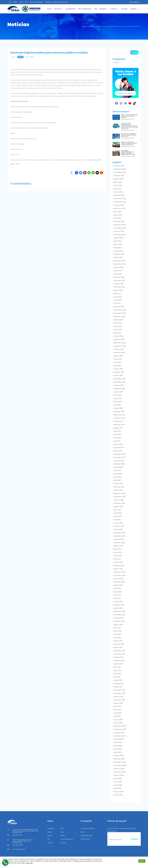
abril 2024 (117, 218)
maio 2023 (118, 248)
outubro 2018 (119, 385)
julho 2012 (117, 628)
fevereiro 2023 (119, 254)
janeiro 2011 (118, 687)
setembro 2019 (119, 352)
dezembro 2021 (120, 280)
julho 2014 (117, 549)
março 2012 (118, 641)
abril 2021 (117, 303)
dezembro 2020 (120, 310)
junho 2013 (118, 592)
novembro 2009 (120, 729)
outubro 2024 (119, 205)
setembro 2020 (120, 317)
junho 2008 (118, 782)
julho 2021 (117, 294)
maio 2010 (118, 713)
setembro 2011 (119, 661)
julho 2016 (117, 470)
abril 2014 (117, 559)
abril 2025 (117, 189)
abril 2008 (117, 788)
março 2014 (118, 562)
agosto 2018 (118, 392)
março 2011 (118, 680)
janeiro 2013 (118, 608)
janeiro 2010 (118, 723)
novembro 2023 (120, 228)
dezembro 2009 (120, 726)
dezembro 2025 (120, 169)
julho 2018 (117, 395)
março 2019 (118, 369)
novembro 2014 (120, 536)
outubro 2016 (119, 461)
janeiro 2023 (118, 257)
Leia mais (29, 863)
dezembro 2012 (120, 611)
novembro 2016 (120, 457)
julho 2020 (118, 323)
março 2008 (118, 792)
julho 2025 (118, 182)
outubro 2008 (119, 769)
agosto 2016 (118, 467)
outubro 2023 (119, 231)
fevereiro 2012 (119, 644)
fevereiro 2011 (119, 684)
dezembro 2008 (120, 762)
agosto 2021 (118, 290)
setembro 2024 (120, 208)
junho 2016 (118, 474)
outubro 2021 (119, 284)
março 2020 (118, 336)
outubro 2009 (119, 733)
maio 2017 (117, 438)
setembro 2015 (119, 503)
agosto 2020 (119, 320)
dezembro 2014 (120, 533)
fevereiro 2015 (119, 526)
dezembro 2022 (120, 261)
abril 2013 (117, 598)
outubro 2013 (119, 579)
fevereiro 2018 (119, 412)
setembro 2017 (119, 425)
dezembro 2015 (120, 493)
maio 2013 (118, 595)
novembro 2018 (120, 382)
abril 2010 (117, 716)
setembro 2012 (119, 621)
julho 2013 (117, 588)
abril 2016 (117, 480)
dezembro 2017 (119, 415)
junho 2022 (118, 271)
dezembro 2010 (120, 690)
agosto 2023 (119, 238)
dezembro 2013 (120, 572)
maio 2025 (118, 185)
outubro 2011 (118, 657)
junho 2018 (118, 398)
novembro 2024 (120, 202)
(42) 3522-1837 (17, 835)
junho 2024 (118, 215)
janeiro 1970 (118, 795)
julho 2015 (117, 510)
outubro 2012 (119, 618)
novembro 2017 (120, 418)
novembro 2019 (120, 346)
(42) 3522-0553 (18, 845)
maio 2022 (118, 274)
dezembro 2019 (120, 343)
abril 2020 (117, 333)
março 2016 (118, 484)
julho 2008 (118, 779)
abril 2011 (117, 677)
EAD (10, 2)
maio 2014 (118, 556)
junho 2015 (118, 513)
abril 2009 (117, 752)
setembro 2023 (120, 235)
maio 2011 (117, 674)
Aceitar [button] (142, 861)
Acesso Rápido (134, 2)
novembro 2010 (120, 693)
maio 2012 (118, 634)
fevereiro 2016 (119, 487)
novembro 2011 (119, 654)
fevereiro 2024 (119, 221)
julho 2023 (118, 241)
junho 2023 (118, 244)
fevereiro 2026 (119, 166)
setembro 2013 (119, 582)
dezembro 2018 (120, 379)
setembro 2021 (119, 287)
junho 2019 (118, 359)
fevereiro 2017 (119, 448)
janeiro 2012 (118, 647)
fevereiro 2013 (119, 605)
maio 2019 (118, 362)
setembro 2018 (119, 389)
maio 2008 (118, 785)
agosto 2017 (118, 428)
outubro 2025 (119, 176)
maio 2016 (118, 477)
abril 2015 (117, 520)
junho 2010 (118, 710)
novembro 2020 (120, 313)
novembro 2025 (120, 172)
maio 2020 (118, 330)
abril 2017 (117, 441)
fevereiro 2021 (119, 307)
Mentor (15, 2)
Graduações (71, 9)
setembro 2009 (120, 736)
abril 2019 (117, 366)
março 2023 (118, 251)
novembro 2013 (120, 575)
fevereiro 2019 (119, 372)
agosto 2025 (119, 179)
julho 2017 (117, 431)
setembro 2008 (120, 772)
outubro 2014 (119, 539)
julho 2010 (117, 706)
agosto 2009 (119, 739)
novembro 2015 (120, 497)
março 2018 (118, 408)
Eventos (114, 9)
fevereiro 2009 (119, 759)
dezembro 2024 (120, 199)
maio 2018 (118, 402)
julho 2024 (118, 212)
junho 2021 (118, 297)
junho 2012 (118, 631)
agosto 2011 (118, 664)
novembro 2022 (120, 264)
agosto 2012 (118, 625)
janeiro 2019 (118, 375)
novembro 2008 (120, 765)
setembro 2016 (119, 464)
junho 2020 (118, 326)
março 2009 (118, 756)
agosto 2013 (118, 585)
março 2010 (118, 720)
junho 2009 (118, 746)
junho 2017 (118, 434)
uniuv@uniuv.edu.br (19, 849)
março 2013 (118, 602)
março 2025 (118, 192)
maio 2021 (118, 300)
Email (21, 2)
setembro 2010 (119, 700)
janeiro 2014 (118, 569)
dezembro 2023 (120, 225)
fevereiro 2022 (119, 277)
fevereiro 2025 (119, 195)
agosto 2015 (118, 507)
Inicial (49, 9)
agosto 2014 (118, 546)
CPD (26, 2)
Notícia (116, 62)
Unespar (133, 9)
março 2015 (118, 523)
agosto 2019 (118, 356)
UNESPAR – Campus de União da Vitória (57, 2)
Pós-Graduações (85, 9)
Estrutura (58, 9)
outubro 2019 (119, 349)
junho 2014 (118, 552)
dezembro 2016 (120, 454)
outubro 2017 (119, 421)
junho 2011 (117, 670)
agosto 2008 (119, 775)
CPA (95, 9)
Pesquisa (103, 9)
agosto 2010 (118, 703)
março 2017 (118, 444)
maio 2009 (118, 749)
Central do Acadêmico (36, 2)
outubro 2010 (119, 697)
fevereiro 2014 (119, 566)
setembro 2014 (119, 543)
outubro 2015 (119, 500)
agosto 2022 (119, 267)
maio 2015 (118, 516)
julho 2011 (117, 667)
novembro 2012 (120, 615)
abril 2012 (117, 638)
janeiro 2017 (118, 451)
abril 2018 (117, 405)
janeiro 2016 (118, 490)
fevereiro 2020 (119, 339)
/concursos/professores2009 (94, 160)
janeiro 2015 (118, 529)
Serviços (124, 9)
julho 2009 (118, 742)
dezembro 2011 (119, 651)
